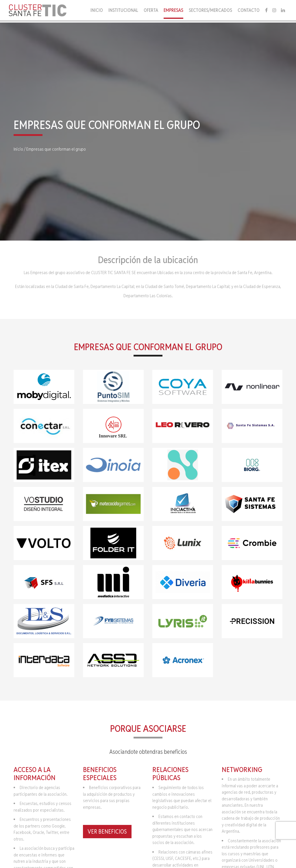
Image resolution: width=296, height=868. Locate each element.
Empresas (173, 10)
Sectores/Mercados (210, 10)
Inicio (97, 10)
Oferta (151, 10)
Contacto (249, 10)
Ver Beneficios (107, 832)
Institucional (123, 10)
